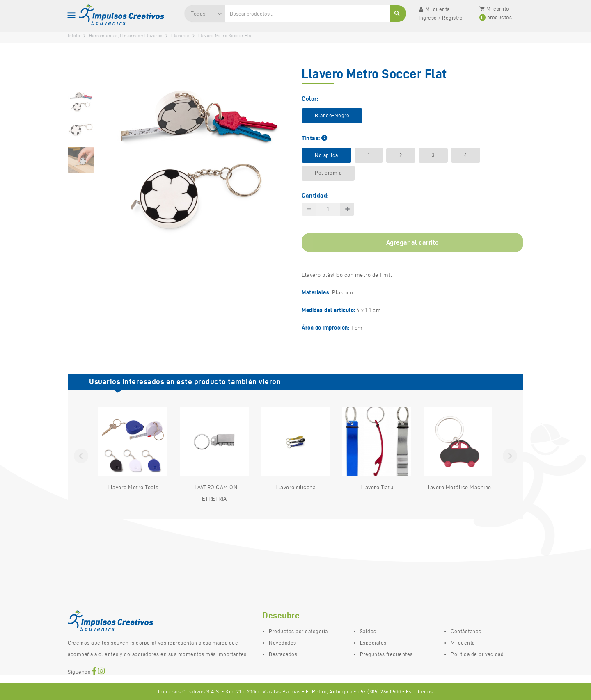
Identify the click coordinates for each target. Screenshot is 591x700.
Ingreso (428, 18)
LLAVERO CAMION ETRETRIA (214, 455)
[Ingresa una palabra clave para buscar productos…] (308, 14)
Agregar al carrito (412, 242)
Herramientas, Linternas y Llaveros (126, 36)
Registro (452, 18)
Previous (81, 456)
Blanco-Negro (332, 115)
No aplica (326, 155)
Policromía (328, 173)
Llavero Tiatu (377, 449)
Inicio (74, 36)
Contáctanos (466, 631)
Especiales (373, 643)
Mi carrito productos (496, 13)
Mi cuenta (463, 643)
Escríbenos (419, 691)
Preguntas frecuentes (386, 654)
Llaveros (180, 36)
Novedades (283, 643)
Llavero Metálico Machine (458, 449)
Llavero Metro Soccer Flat (226, 36)
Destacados (283, 654)
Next (510, 456)
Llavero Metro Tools (133, 449)
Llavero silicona (295, 449)
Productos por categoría (298, 631)
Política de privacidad (477, 654)
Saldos (368, 631)
